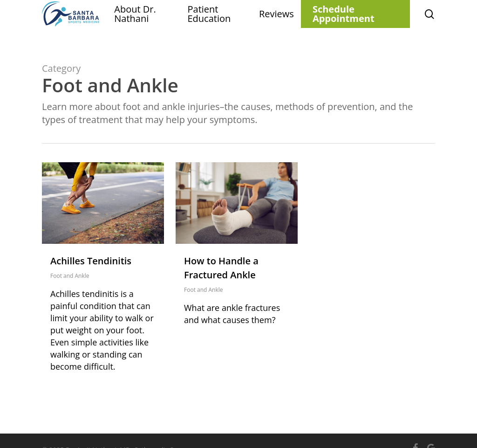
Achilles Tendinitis (91, 261)
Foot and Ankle (70, 276)
